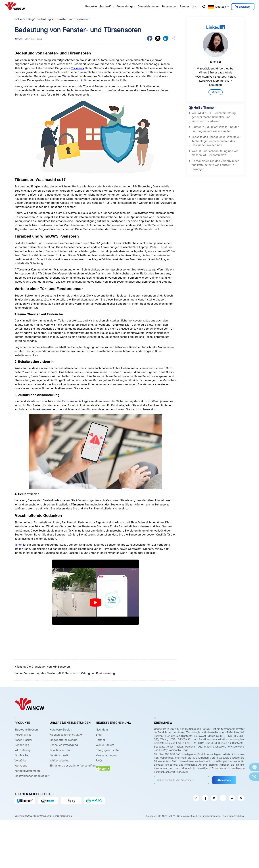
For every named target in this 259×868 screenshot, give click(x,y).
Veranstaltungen (106, 755)
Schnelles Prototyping (64, 745)
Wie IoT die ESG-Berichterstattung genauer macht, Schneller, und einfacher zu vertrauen (214, 117)
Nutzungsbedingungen (209, 816)
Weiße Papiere (105, 745)
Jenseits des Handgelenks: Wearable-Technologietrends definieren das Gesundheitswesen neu (216, 141)
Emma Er (216, 62)
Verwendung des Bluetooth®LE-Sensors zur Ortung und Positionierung (70, 673)
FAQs (99, 760)
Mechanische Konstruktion (67, 735)
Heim (22, 19)
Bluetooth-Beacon (26, 730)
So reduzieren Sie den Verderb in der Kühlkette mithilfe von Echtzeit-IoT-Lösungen (215, 165)
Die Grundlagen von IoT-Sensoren (48, 667)
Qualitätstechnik (60, 750)
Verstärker (21, 760)
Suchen (204, 7)
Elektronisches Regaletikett (32, 776)
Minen (216, 92)
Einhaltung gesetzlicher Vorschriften (73, 766)
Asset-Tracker (23, 740)
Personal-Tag (23, 735)
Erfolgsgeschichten (108, 750)
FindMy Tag (22, 755)
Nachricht (102, 730)
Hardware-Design (61, 730)
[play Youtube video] (95, 603)
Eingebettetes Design (63, 740)
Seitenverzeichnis (186, 816)
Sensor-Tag (22, 745)
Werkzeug (21, 766)
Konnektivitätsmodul (28, 771)
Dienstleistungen (149, 6)
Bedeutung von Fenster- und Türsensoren (63, 19)
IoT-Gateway (23, 750)
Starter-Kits (107, 6)
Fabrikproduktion (60, 755)
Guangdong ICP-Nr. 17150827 (160, 816)
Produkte (91, 6)
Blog (31, 19)
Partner (184, 6)
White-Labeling (59, 760)
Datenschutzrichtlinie (234, 816)
